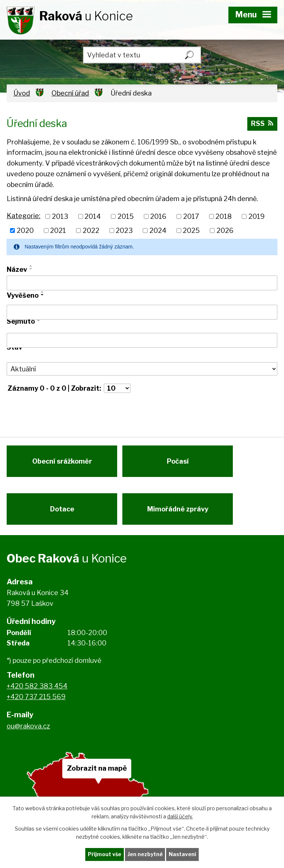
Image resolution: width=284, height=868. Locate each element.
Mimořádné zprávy (179, 512)
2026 (225, 231)
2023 (124, 231)
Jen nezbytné (145, 854)
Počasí (179, 463)
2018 (224, 216)
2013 (60, 216)
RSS (262, 124)
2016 (158, 216)
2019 (257, 216)
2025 (191, 231)
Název (17, 269)
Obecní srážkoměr (62, 463)
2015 (126, 216)
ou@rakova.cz (28, 730)
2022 (91, 231)
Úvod (22, 93)
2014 (93, 216)
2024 (158, 231)
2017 (191, 216)
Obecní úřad (70, 93)
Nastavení (183, 854)
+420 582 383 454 (37, 690)
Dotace (62, 512)
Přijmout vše (105, 854)
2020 (25, 231)
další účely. (180, 816)
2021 (58, 231)
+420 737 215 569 (36, 701)
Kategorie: (24, 216)
